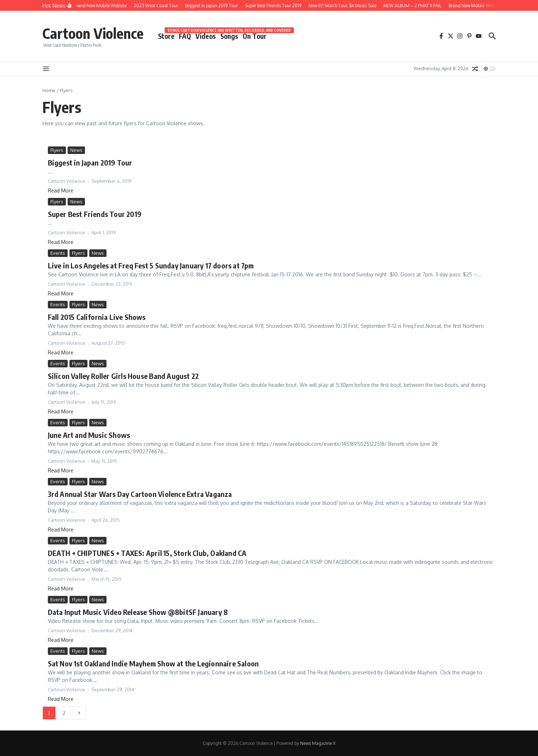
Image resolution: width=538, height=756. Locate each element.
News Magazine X (318, 743)
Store (166, 36)
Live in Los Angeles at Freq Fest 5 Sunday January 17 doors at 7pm (151, 265)
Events (58, 253)
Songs (229, 36)
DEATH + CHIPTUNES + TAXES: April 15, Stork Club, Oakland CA (147, 553)
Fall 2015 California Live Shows (97, 317)
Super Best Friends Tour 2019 (95, 214)
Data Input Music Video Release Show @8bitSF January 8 (138, 612)
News (76, 150)
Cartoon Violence (93, 33)
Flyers (57, 150)
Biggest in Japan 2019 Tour (90, 162)
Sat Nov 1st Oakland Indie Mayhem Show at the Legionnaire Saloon (153, 663)
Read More (61, 191)
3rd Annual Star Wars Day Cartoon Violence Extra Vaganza (140, 494)
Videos (206, 36)
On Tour (255, 36)
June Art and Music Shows (89, 435)
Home (49, 90)
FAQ (185, 36)
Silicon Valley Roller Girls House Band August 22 (123, 376)
